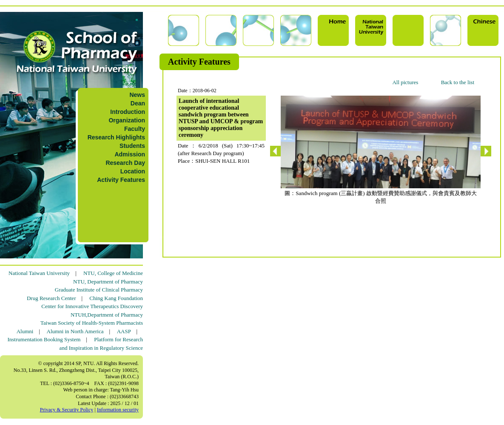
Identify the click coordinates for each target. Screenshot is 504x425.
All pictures (405, 82)
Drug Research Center (51, 298)
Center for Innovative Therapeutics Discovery (92, 306)
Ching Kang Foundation (116, 298)
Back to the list (458, 82)
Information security (118, 410)
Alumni (25, 331)
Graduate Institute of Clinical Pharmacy (99, 290)
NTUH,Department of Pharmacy (107, 315)
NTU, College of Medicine (113, 273)
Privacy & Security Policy (67, 410)
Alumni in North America (75, 331)
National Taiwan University (39, 273)
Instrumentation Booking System (44, 339)
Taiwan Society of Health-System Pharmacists (92, 323)
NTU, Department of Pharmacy (108, 282)
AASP (124, 331)
